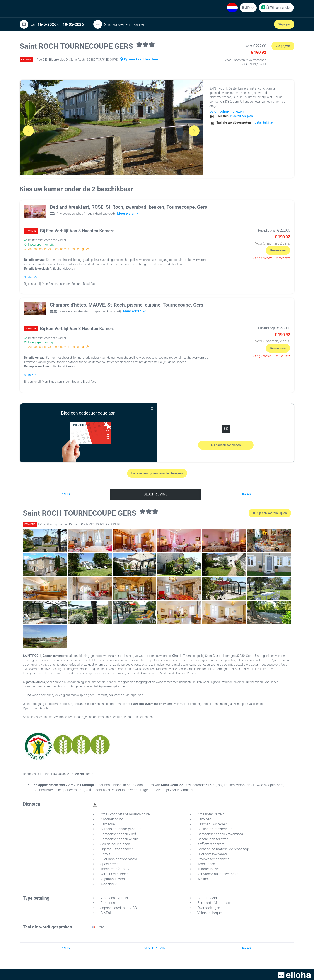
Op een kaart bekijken (139, 59)
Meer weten (129, 213)
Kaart (247, 494)
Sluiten (31, 277)
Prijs (65, 494)
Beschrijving (156, 494)
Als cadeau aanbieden (226, 445)
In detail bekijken (241, 116)
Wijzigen (284, 24)
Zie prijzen (283, 46)
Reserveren (278, 250)
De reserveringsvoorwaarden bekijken (157, 473)
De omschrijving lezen (226, 111)
